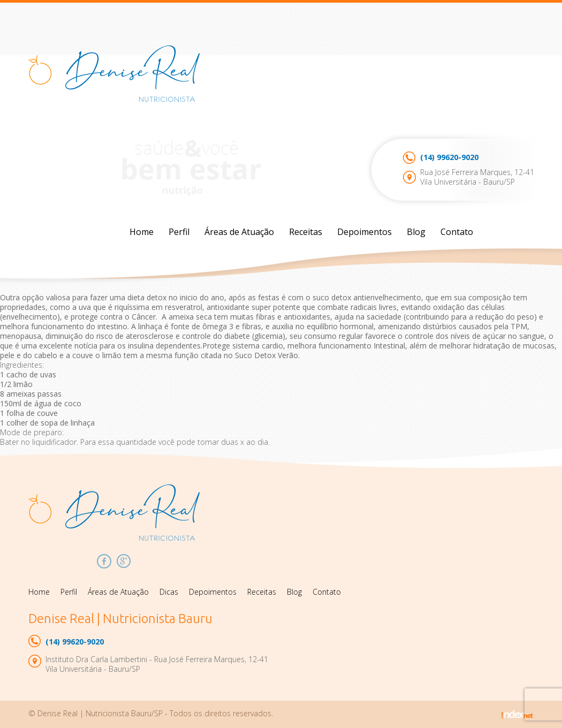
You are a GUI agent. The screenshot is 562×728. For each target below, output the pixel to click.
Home (142, 232)
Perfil (179, 232)
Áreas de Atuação (239, 232)
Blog (416, 232)
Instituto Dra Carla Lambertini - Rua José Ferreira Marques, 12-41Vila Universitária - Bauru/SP (157, 664)
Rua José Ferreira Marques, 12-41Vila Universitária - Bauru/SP (477, 177)
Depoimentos (364, 232)
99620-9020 (449, 157)
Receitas (306, 232)
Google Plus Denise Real (124, 561)
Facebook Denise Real (104, 561)
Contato (457, 232)
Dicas (169, 592)
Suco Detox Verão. (266, 355)
